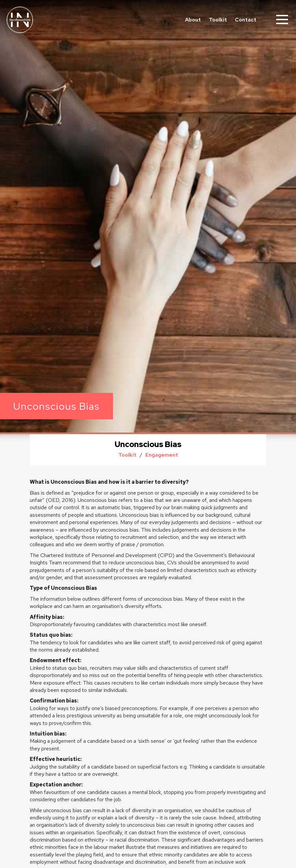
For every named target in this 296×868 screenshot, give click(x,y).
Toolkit (218, 20)
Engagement (162, 455)
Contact (246, 20)
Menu (283, 17)
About (193, 20)
